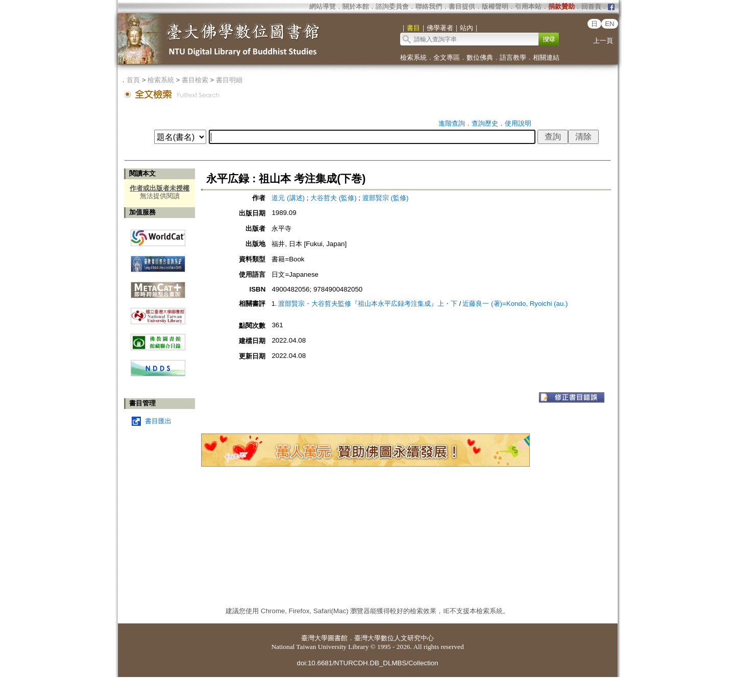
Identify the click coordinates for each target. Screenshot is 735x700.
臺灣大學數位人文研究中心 (394, 638)
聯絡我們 (429, 6)
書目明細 (229, 80)
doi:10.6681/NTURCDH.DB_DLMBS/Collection (367, 663)
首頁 (133, 80)
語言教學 (513, 57)
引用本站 (528, 6)
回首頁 (591, 6)
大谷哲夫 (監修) (334, 198)
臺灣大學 (314, 638)
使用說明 (518, 123)
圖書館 (338, 638)
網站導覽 (323, 6)
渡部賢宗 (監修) (386, 198)
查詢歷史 (485, 123)
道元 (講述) (288, 198)
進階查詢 (452, 123)
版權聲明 (495, 6)
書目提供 (462, 6)
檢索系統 (413, 57)
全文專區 (447, 57)
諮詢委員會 (392, 6)
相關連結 (546, 57)
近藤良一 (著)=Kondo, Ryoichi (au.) (515, 304)
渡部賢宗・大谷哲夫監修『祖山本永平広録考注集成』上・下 (368, 304)
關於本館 (356, 6)
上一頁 (603, 41)
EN (610, 24)
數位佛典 (480, 57)
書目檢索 (195, 80)
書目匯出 (158, 421)
